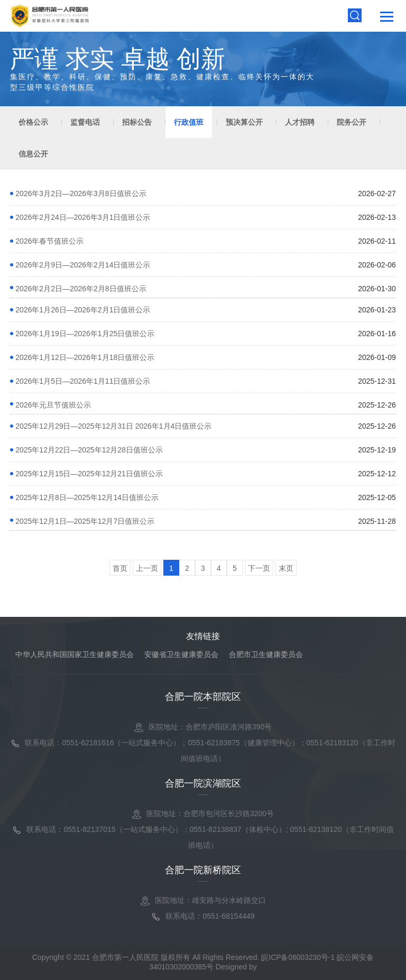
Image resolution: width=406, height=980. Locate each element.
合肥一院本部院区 (203, 697)
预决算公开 (244, 122)
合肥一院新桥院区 (203, 870)
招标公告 (137, 122)
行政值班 (189, 122)
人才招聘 (300, 122)
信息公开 (33, 154)
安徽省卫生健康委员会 (181, 654)
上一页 (147, 568)
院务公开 (352, 122)
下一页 (259, 568)
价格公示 (33, 122)
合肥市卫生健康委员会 (266, 654)
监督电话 (85, 122)
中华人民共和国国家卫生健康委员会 (75, 654)
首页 (120, 568)
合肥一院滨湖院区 (203, 783)
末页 (286, 568)
